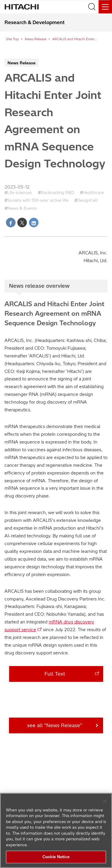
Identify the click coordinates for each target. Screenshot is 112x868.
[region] (56, 830)
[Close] (105, 801)
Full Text (55, 674)
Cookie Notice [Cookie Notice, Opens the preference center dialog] (56, 857)
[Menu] (105, 7)
